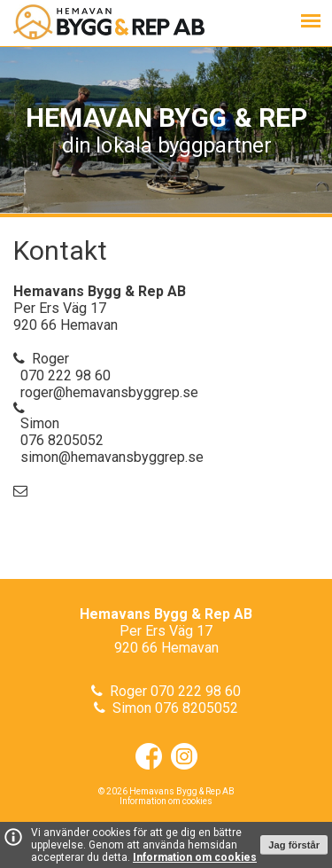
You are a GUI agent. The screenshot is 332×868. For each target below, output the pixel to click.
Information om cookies (195, 857)
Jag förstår (294, 845)
